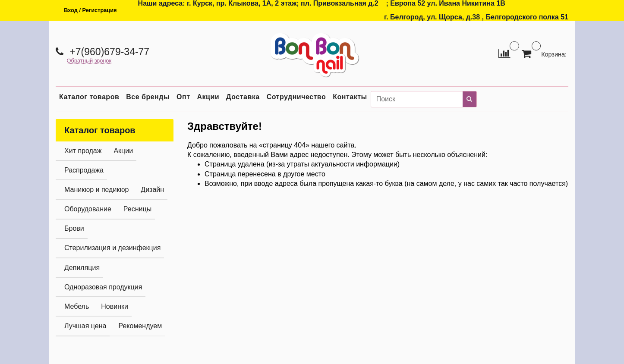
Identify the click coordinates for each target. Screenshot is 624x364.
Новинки (115, 306)
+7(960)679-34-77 (108, 52)
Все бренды (148, 97)
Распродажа (84, 170)
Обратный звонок (89, 61)
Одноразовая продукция (103, 287)
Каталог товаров (89, 97)
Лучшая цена (85, 326)
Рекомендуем (140, 326)
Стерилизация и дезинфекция (112, 248)
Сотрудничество (296, 97)
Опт (183, 97)
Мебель (77, 306)
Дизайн (152, 190)
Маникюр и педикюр (96, 190)
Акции (208, 97)
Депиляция (82, 268)
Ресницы (137, 209)
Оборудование (88, 209)
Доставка (243, 97)
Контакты (350, 97)
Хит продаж (83, 151)
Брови (74, 228)
